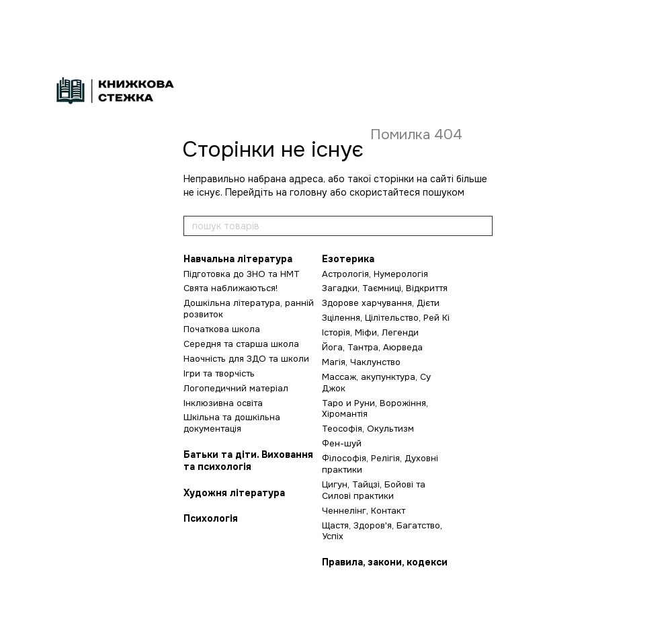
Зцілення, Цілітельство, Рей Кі (386, 318)
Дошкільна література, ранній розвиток (249, 309)
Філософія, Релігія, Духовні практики (380, 464)
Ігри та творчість (219, 373)
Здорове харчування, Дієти (381, 303)
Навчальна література (238, 259)
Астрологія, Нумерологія (375, 274)
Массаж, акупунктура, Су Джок (376, 383)
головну (308, 192)
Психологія (211, 518)
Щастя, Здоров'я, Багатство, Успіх (382, 531)
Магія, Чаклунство (361, 362)
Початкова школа (222, 329)
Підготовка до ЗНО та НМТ (242, 274)
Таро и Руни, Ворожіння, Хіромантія (375, 409)
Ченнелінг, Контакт (364, 511)
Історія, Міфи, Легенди (370, 332)
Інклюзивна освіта (223, 403)
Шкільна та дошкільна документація (232, 423)
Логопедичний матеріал (236, 388)
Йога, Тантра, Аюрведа (372, 347)
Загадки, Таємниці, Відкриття (385, 288)
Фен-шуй (342, 443)
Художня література (234, 493)
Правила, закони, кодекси (385, 562)
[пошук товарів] (482, 226)
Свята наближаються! (230, 288)
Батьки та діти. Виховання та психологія (248, 461)
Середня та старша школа (241, 344)
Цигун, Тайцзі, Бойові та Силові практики (374, 490)
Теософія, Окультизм (368, 429)
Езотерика (348, 259)
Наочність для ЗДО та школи (246, 359)
